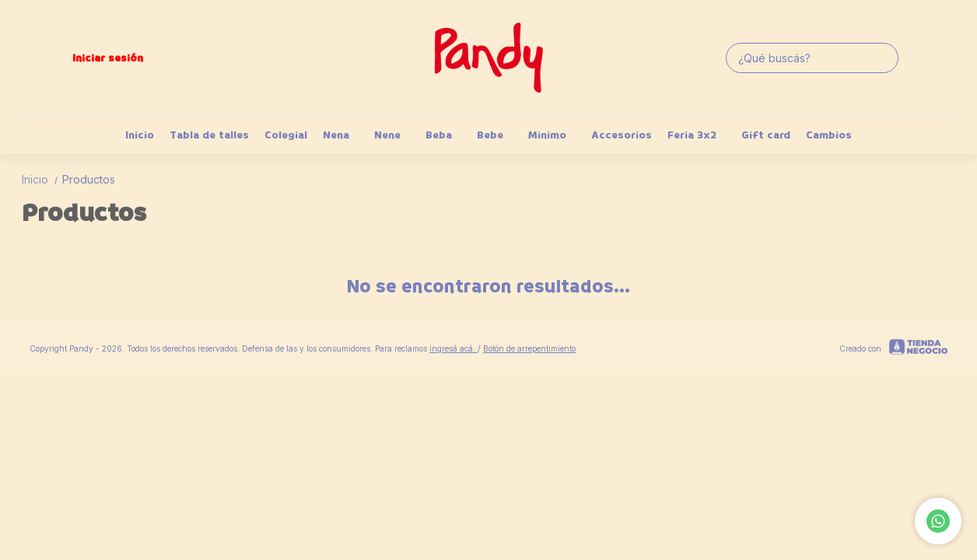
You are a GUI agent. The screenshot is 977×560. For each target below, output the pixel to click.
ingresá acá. (453, 348)
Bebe (498, 135)
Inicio (140, 135)
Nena (344, 135)
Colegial (286, 135)
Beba (446, 135)
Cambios (829, 135)
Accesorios (622, 135)
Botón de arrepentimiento (529, 348)
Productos (89, 179)
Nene (395, 135)
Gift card (766, 135)
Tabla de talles (209, 135)
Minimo (555, 135)
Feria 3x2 (700, 135)
